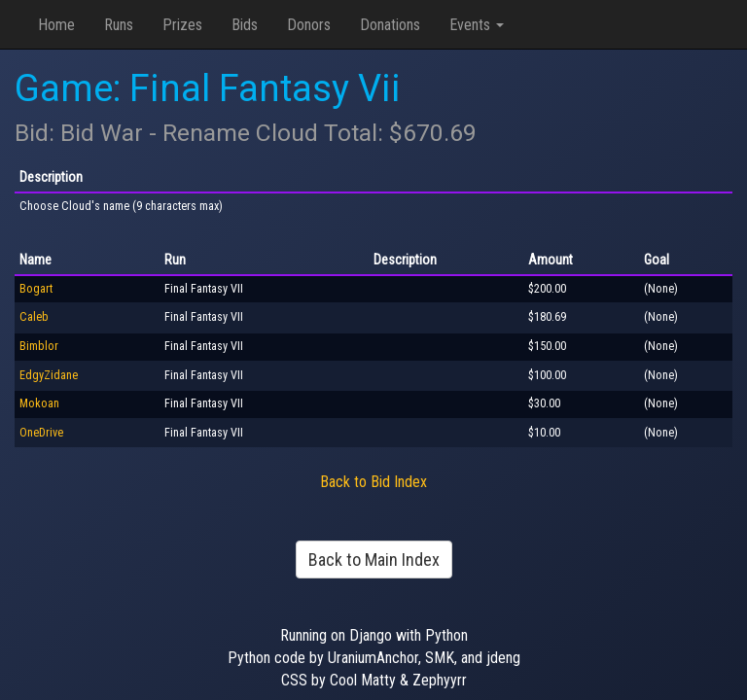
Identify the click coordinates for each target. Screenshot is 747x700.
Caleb (34, 317)
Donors (309, 25)
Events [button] (477, 25)
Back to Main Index (374, 560)
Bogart (36, 289)
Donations (390, 25)
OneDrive (41, 433)
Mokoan (39, 403)
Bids (245, 25)
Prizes (182, 25)
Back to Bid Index (373, 482)
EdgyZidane (49, 375)
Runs (119, 25)
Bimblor (39, 346)
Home (56, 25)
